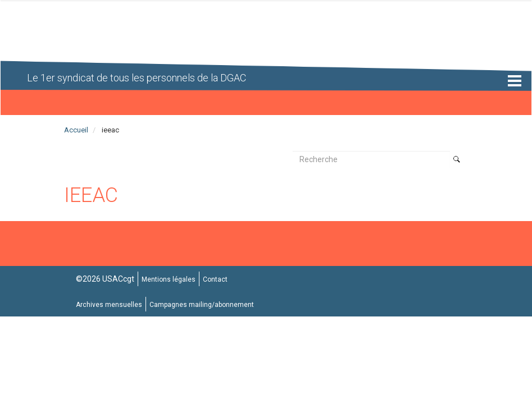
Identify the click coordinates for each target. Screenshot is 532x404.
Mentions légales (169, 279)
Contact (215, 279)
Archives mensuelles (109, 305)
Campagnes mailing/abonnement (202, 305)
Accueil (76, 130)
